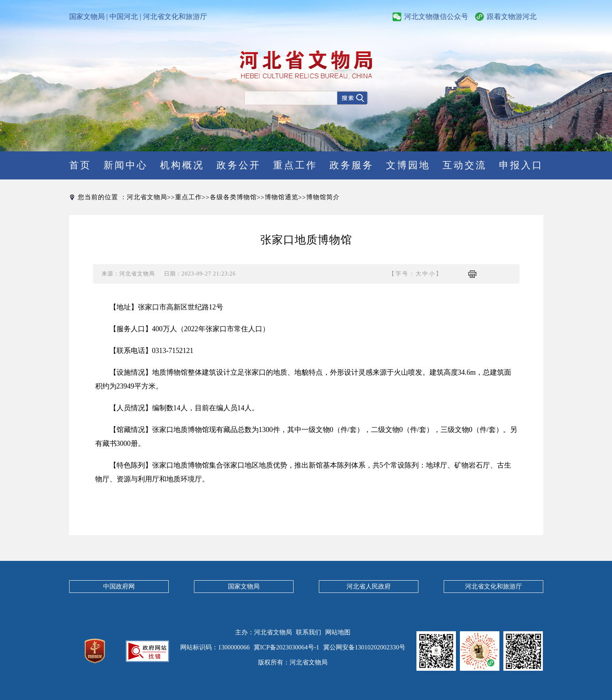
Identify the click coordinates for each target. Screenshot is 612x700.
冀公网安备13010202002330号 (364, 647)
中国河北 (124, 17)
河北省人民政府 (369, 586)
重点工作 (188, 197)
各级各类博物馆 (233, 197)
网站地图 (338, 632)
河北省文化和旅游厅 (175, 17)
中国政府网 (119, 586)
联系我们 (309, 632)
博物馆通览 (282, 197)
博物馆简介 (323, 197)
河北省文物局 (147, 197)
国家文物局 (87, 17)
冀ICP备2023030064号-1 (286, 647)
